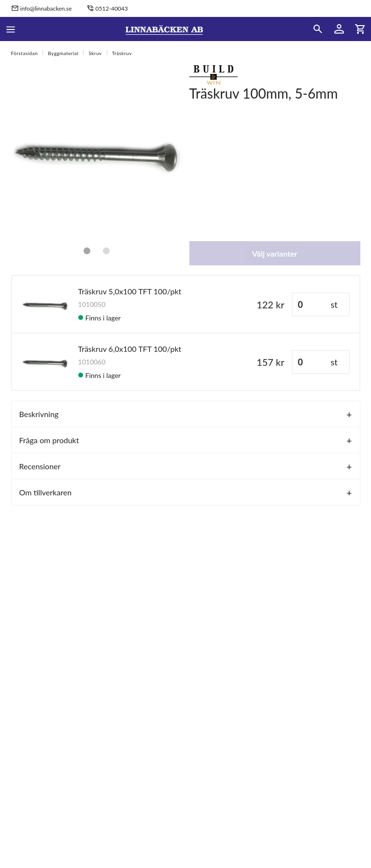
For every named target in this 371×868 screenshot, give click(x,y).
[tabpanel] (97, 151)
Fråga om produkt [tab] (49, 440)
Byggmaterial (63, 53)
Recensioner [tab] (40, 466)
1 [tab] (87, 251)
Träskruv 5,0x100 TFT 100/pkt (130, 291)
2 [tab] (106, 251)
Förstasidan (25, 53)
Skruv (95, 53)
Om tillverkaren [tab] (46, 492)
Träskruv (122, 53)
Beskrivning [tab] (39, 414)
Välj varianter (275, 253)
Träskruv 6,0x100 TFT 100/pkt (130, 349)
